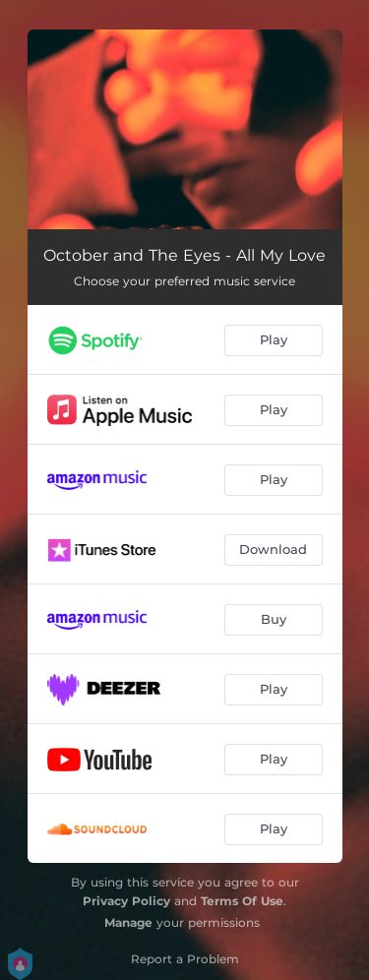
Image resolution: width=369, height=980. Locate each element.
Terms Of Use (242, 901)
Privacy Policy (126, 901)
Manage (128, 922)
